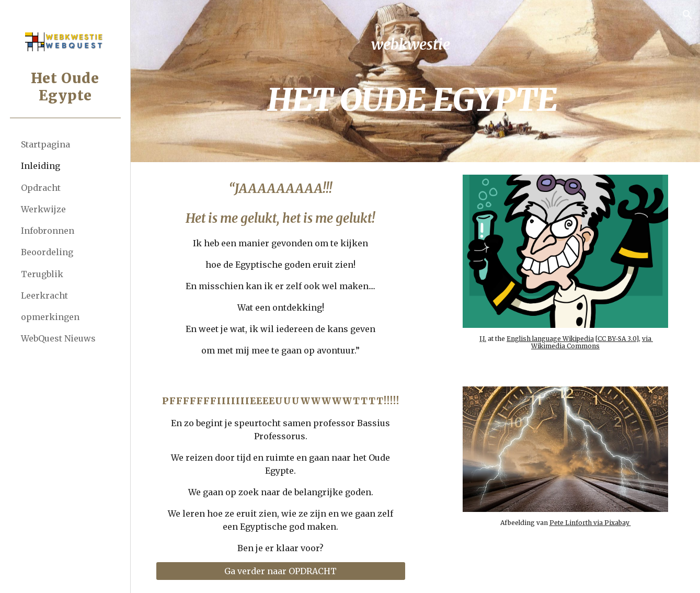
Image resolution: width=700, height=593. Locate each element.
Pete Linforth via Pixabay (591, 521)
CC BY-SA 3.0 (618, 337)
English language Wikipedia (552, 337)
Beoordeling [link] (47, 252)
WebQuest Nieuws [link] (58, 338)
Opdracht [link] (41, 188)
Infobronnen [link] (48, 231)
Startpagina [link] (45, 144)
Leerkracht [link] (44, 295)
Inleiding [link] (41, 166)
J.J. (484, 337)
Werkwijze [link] (43, 209)
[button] (687, 15)
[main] (415, 81)
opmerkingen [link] (50, 317)
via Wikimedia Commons (594, 340)
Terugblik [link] (42, 274)
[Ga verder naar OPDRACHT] (285, 571)
